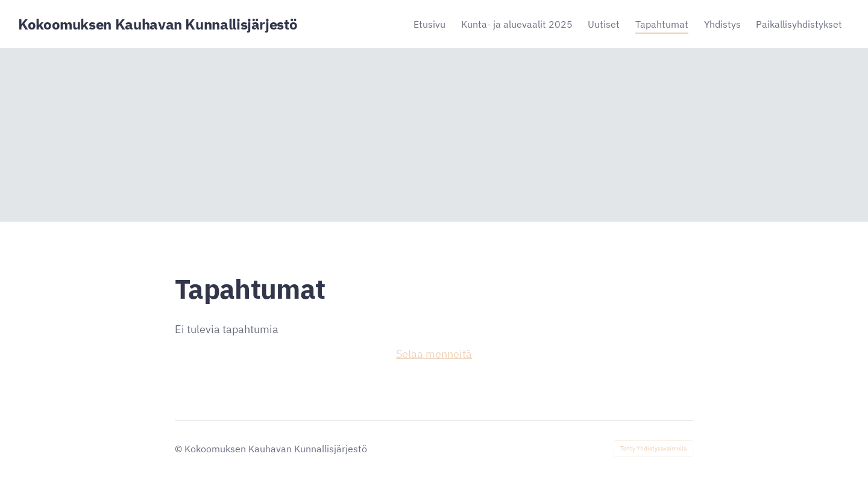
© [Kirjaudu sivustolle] (180, 449)
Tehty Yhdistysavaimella (653, 448)
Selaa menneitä (434, 354)
